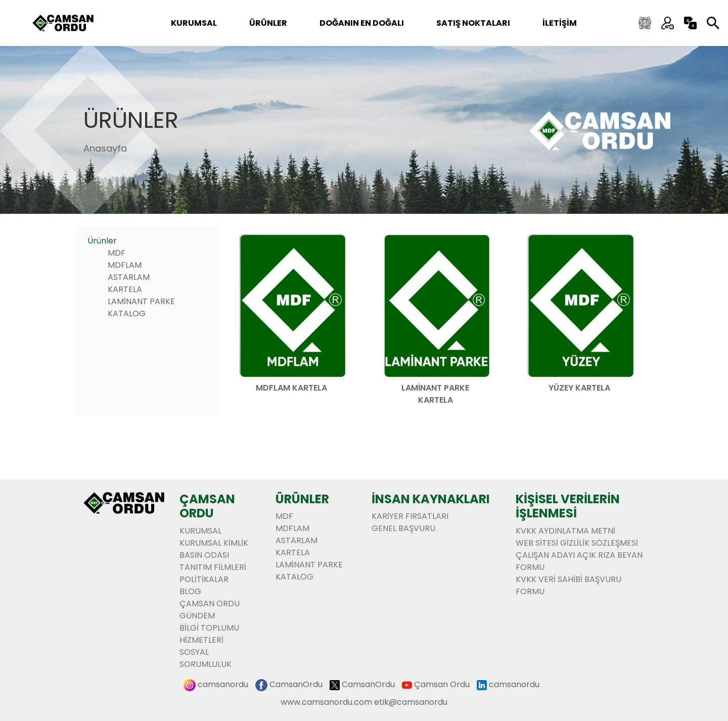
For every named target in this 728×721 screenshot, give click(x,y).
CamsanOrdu (296, 684)
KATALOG (127, 314)
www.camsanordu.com (326, 702)
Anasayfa (105, 148)
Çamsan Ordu (442, 684)
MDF (117, 253)
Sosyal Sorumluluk (206, 658)
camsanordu (223, 684)
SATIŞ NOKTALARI (473, 23)
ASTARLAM (129, 277)
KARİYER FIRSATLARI (410, 516)
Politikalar (204, 579)
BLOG (190, 591)
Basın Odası (204, 555)
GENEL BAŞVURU (403, 528)
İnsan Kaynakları (431, 499)
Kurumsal (194, 23)
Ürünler (131, 120)
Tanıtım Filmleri (213, 567)
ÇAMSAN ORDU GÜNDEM (210, 610)
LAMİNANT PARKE (141, 301)
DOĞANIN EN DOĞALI (362, 23)
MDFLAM (125, 265)
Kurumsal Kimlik (214, 543)
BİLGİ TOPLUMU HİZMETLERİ (209, 634)
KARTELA (125, 289)
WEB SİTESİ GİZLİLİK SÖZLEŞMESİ (577, 543)
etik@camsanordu (411, 702)
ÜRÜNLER (268, 23)
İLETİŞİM (560, 23)
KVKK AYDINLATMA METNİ (565, 531)
